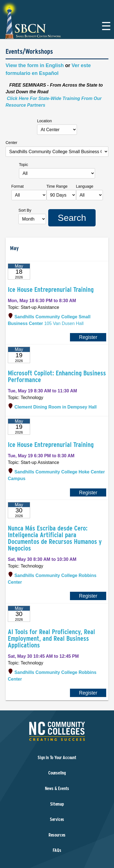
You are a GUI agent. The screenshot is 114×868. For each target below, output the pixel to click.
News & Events (57, 788)
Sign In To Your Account (57, 758)
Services (57, 819)
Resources (57, 835)
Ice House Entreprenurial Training (51, 289)
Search (72, 218)
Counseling (57, 773)
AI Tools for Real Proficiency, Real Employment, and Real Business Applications (51, 638)
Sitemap (57, 804)
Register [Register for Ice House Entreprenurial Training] (88, 337)
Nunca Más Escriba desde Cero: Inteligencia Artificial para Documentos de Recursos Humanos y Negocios (55, 538)
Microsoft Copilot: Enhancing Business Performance (57, 376)
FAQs (57, 850)
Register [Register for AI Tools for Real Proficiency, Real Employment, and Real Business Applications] (88, 693)
